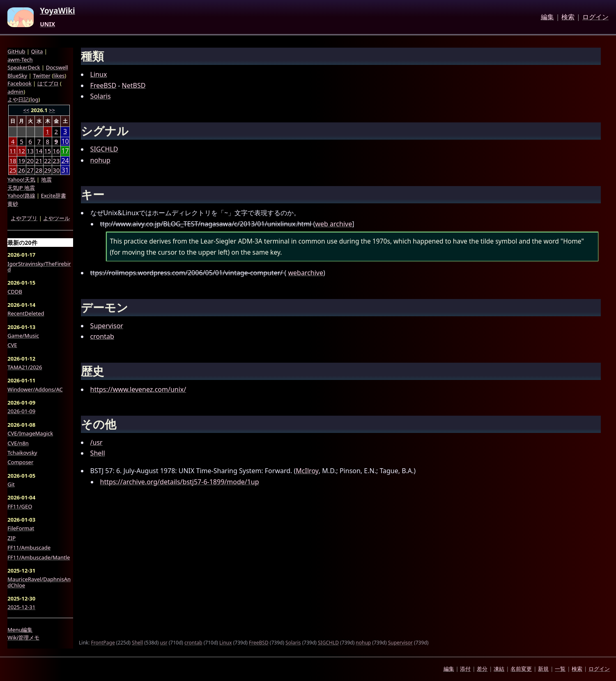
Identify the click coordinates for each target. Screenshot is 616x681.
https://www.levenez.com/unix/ (138, 389)
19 (22, 161)
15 (47, 151)
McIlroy (307, 471)
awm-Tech (20, 60)
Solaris (101, 96)
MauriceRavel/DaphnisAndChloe (39, 582)
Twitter (42, 76)
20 (30, 161)
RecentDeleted (26, 313)
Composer (20, 462)
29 (47, 170)
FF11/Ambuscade (29, 548)
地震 (46, 179)
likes (59, 76)
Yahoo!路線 (21, 196)
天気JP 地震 (21, 188)
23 (56, 161)
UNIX (47, 24)
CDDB (15, 292)
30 (56, 170)
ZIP (11, 538)
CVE (12, 345)
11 (13, 151)
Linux (99, 74)
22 (47, 161)
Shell (98, 453)
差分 (482, 669)
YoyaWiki (57, 11)
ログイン (595, 17)
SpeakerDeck (24, 67)
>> (52, 110)
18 (13, 161)
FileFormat (21, 528)
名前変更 (521, 669)
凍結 (499, 669)
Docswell (57, 67)
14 (39, 151)
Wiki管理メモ (23, 637)
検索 (568, 17)
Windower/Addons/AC (35, 389)
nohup (100, 160)
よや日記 (18, 99)
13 (30, 151)
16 (56, 151)
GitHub (16, 51)
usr (163, 643)
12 (22, 151)
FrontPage (103, 643)
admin (15, 92)
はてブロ (48, 83)
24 (65, 161)
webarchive (306, 273)
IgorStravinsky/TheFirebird (39, 267)
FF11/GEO (20, 506)
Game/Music (23, 336)
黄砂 (13, 204)
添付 (465, 669)
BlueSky (17, 76)
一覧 (560, 669)
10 (65, 141)
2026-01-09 (21, 411)
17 (65, 151)
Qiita (37, 51)
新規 (543, 669)
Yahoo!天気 (21, 179)
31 (65, 170)
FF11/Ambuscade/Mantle (39, 557)
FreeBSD (103, 85)
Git (11, 484)
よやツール (56, 218)
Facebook (19, 83)
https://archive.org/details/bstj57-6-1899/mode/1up (180, 482)
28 (39, 170)
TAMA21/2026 (25, 367)
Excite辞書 (54, 196)
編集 (547, 17)
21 (39, 161)
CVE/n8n (18, 443)
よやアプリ (24, 218)
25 (13, 170)
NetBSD (134, 85)
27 (30, 170)
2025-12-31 (21, 607)
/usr (97, 442)
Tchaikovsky (22, 453)
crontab (102, 336)
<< (26, 110)
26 (22, 170)
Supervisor (107, 326)
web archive (333, 224)
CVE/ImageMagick (30, 433)
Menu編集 (20, 630)
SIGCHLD (104, 149)
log (34, 99)
